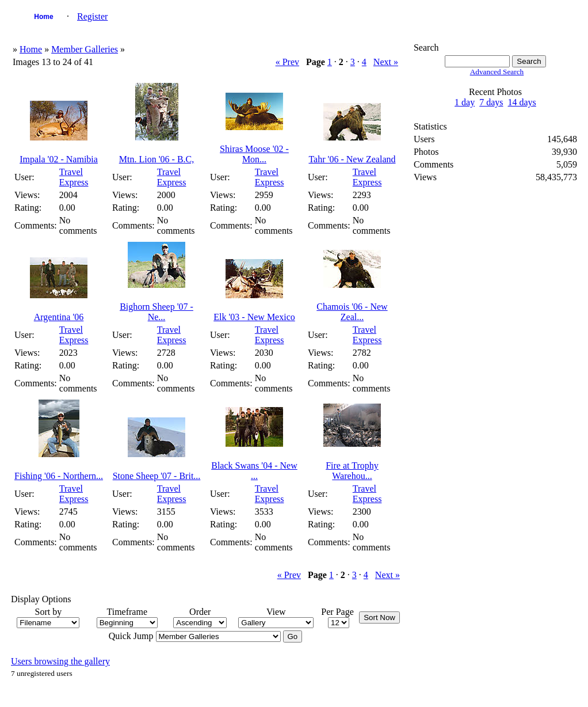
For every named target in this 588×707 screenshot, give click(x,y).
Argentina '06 (59, 317)
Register (92, 16)
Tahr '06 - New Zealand (352, 159)
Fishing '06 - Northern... (59, 476)
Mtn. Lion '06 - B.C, (156, 159)
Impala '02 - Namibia (59, 159)
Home (43, 17)
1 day (465, 102)
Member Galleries (85, 49)
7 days (491, 102)
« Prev (287, 62)
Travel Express (74, 177)
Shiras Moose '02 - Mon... (254, 154)
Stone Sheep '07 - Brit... (157, 476)
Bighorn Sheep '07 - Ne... (156, 312)
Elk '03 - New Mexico (254, 317)
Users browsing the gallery (60, 661)
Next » (386, 62)
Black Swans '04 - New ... (254, 471)
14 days (522, 102)
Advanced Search (497, 72)
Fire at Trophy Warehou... (352, 471)
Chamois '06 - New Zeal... (352, 312)
